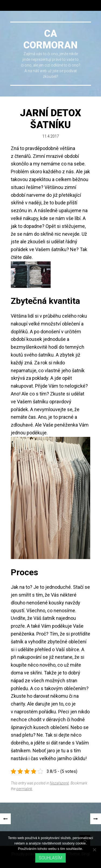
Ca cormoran (50, 39)
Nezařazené (59, 783)
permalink (24, 789)
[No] (94, 850)
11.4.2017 (51, 136)
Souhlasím (50, 858)
